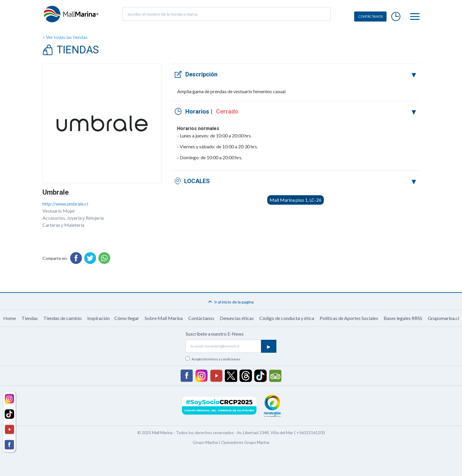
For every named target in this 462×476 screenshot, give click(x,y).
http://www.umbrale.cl (65, 204)
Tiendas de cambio (62, 318)
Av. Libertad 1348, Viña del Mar (265, 432)
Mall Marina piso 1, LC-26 (296, 200)
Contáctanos (201, 318)
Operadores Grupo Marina (245, 442)
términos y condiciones (222, 359)
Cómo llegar (127, 318)
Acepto (216, 359)
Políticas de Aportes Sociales (349, 318)
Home (10, 318)
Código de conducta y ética (287, 318)
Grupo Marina (205, 442)
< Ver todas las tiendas (65, 37)
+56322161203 (311, 432)
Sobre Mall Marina (164, 318)
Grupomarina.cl (443, 318)
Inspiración (98, 318)
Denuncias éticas (237, 318)
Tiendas (30, 318)
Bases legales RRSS (403, 318)
